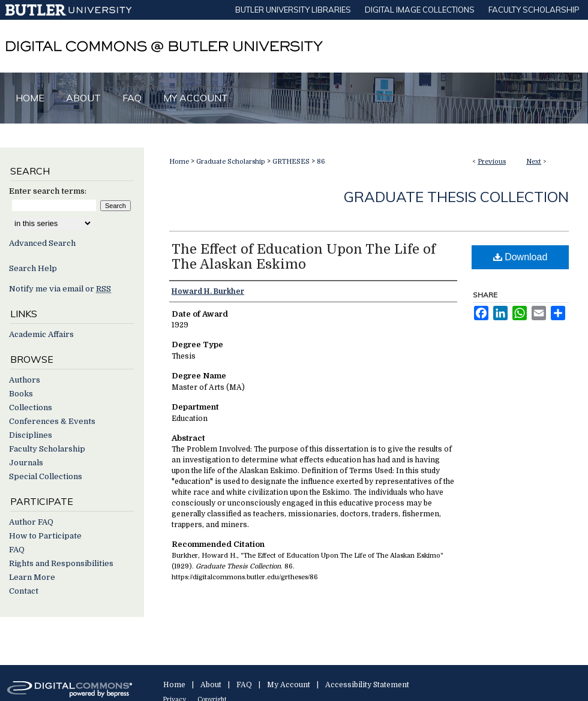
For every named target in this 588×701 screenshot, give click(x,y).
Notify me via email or (60, 289)
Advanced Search (42, 243)
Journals (26, 463)
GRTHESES (291, 162)
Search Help (33, 268)
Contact (24, 591)
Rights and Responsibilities (61, 563)
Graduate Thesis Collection (456, 197)
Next (534, 162)
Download (520, 257)
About (211, 685)
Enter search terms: (48, 191)
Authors (25, 380)
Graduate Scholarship (231, 162)
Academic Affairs (41, 334)
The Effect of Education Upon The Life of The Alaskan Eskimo (304, 257)
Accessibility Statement (367, 685)
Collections (31, 407)
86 (321, 162)
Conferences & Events (52, 421)
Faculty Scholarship (47, 449)
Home (179, 162)
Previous (492, 162)
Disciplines (31, 435)
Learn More (32, 577)
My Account (289, 685)
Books (21, 394)
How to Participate (45, 536)
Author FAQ (31, 522)
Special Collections (46, 476)
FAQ (17, 550)
